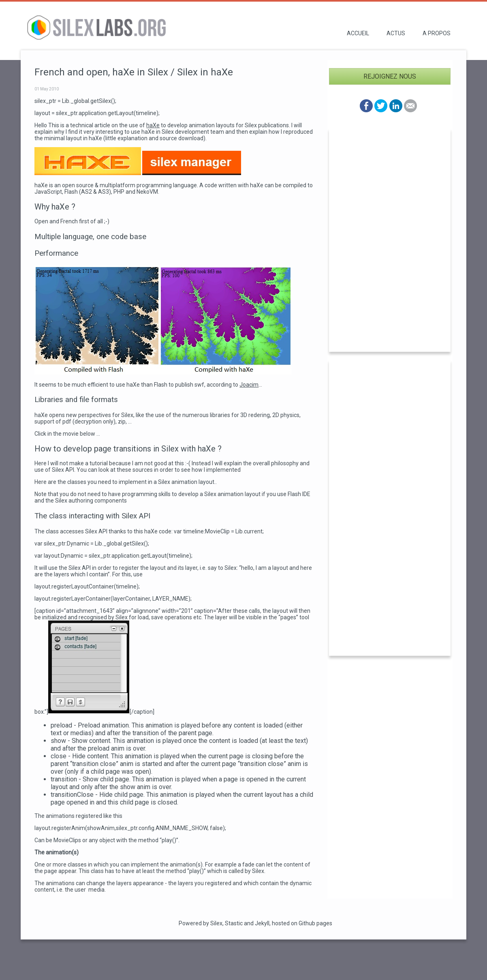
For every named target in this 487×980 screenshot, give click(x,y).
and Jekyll (257, 923)
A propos (437, 33)
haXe (153, 125)
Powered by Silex (201, 923)
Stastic (234, 923)
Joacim (249, 385)
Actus (396, 33)
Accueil (358, 33)
